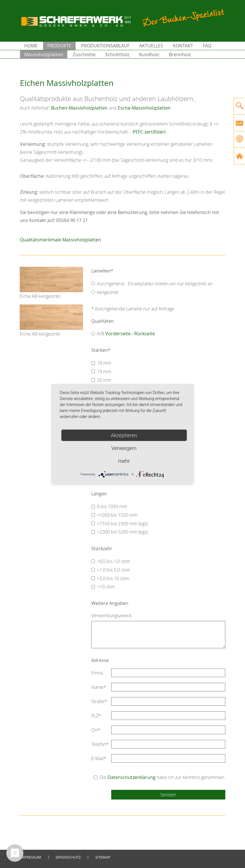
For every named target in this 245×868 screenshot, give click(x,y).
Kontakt (183, 46)
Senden (168, 795)
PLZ (96, 716)
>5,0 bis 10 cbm (113, 578)
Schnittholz (117, 54)
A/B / (126, 334)
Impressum (31, 857)
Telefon (100, 744)
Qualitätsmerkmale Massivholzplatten (60, 240)
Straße (99, 701)
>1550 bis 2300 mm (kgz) (122, 524)
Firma (97, 673)
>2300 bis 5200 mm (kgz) (122, 532)
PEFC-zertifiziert (149, 132)
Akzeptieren (124, 435)
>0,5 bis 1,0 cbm (114, 561)
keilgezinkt (108, 292)
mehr (124, 461)
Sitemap (103, 857)
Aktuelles (151, 46)
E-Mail (99, 758)
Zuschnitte (84, 54)
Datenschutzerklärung (131, 777)
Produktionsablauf (105, 46)
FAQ (207, 46)
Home (31, 46)
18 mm (104, 363)
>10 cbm (106, 587)
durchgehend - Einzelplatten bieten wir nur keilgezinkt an (155, 284)
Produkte (59, 46)
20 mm (104, 380)
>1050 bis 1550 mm (117, 515)
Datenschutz (68, 857)
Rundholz (149, 54)
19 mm (104, 372)
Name (99, 687)
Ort (96, 730)
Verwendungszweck (111, 615)
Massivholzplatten (44, 54)
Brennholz (180, 54)
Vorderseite (118, 334)
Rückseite (145, 334)
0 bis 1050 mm (112, 506)
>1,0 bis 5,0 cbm (114, 570)
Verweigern (124, 448)
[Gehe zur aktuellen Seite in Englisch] (239, 140)
